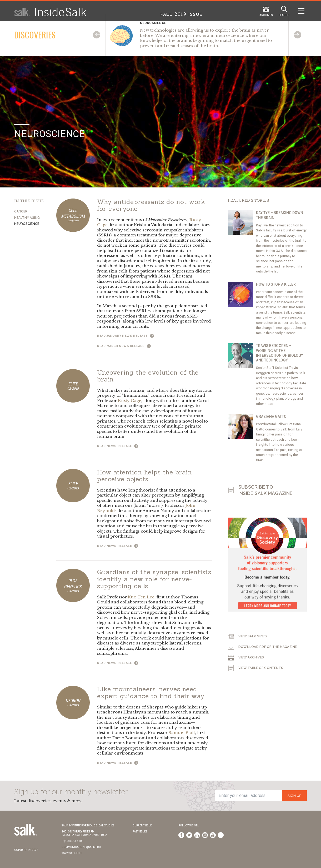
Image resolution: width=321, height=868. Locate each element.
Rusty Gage (130, 401)
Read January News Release (126, 336)
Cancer (21, 211)
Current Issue (142, 825)
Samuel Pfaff (182, 733)
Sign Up (294, 796)
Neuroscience (27, 224)
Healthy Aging (27, 218)
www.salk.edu (72, 853)
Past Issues (140, 832)
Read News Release (118, 446)
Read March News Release (124, 346)
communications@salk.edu (81, 847)
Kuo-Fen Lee (141, 597)
